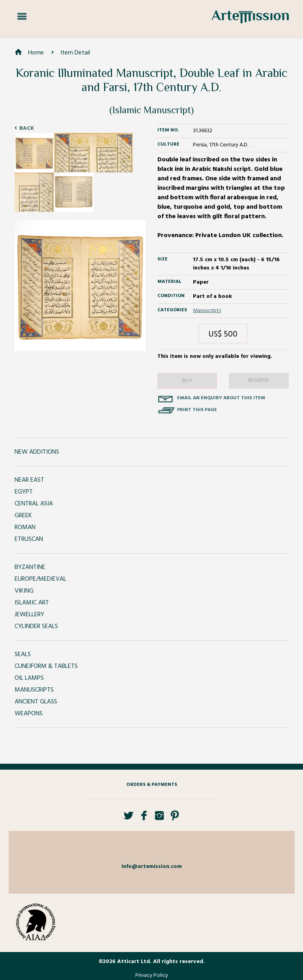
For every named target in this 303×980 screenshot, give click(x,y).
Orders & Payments (152, 785)
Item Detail (75, 53)
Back (27, 128)
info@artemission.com (152, 867)
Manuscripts (207, 311)
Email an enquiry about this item (221, 398)
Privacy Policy (152, 975)
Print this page (197, 410)
